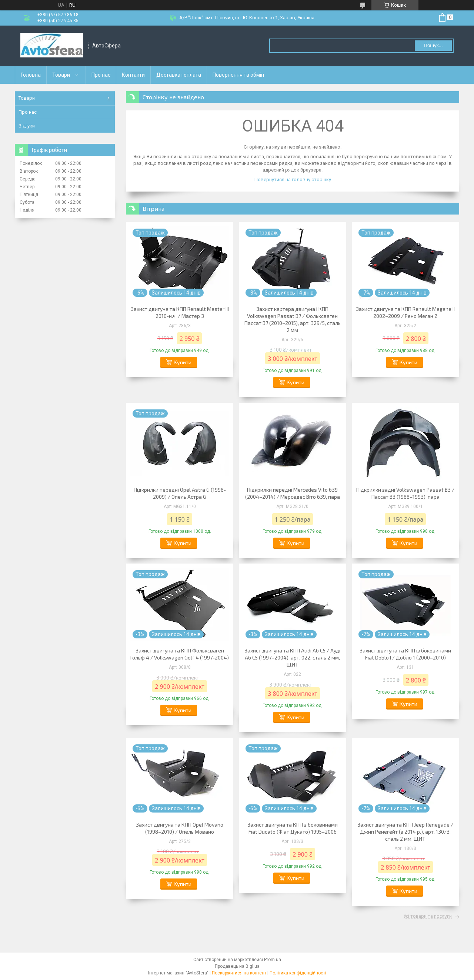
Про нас (101, 75)
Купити (183, 362)
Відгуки (27, 126)
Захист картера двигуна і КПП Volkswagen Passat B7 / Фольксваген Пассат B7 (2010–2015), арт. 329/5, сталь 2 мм (293, 319)
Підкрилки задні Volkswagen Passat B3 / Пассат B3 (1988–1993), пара (405, 493)
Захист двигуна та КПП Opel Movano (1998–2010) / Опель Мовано (180, 828)
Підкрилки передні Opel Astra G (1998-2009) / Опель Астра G (180, 493)
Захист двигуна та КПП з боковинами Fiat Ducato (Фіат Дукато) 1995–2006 (293, 828)
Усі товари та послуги (428, 916)
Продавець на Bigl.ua (237, 966)
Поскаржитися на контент (239, 973)
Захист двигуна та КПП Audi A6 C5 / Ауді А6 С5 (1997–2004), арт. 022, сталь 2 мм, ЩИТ (292, 657)
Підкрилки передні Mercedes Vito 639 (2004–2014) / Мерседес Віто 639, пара (293, 493)
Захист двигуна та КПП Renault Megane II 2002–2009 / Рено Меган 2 (405, 312)
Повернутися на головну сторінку (293, 180)
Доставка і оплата (179, 75)
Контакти (133, 75)
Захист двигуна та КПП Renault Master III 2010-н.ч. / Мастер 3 (180, 312)
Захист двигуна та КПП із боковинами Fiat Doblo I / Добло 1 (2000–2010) (405, 654)
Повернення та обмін (238, 75)
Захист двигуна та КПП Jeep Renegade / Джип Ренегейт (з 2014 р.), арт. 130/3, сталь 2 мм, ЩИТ (405, 832)
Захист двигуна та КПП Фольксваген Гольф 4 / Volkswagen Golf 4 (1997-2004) (180, 654)
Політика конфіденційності (298, 973)
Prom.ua (273, 960)
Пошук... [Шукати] (433, 45)
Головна (31, 75)
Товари (61, 75)
